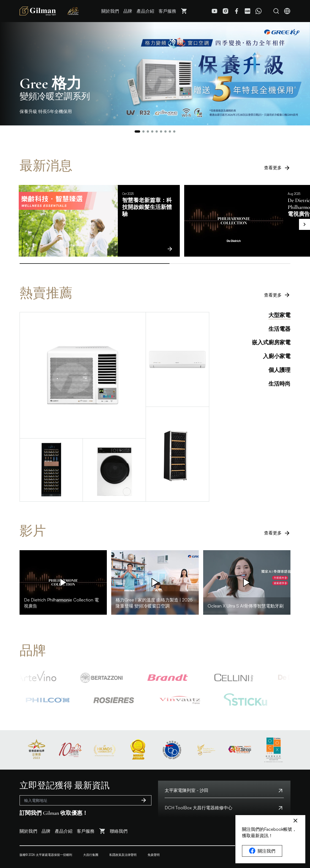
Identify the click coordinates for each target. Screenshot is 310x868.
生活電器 (279, 329)
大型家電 (279, 315)
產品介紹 (145, 11)
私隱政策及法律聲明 (123, 855)
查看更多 (277, 168)
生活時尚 (279, 384)
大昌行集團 (91, 855)
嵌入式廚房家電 (271, 343)
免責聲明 (154, 855)
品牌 (128, 11)
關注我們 (262, 851)
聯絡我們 (119, 831)
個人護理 (279, 370)
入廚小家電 (277, 356)
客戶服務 (167, 11)
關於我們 (110, 11)
